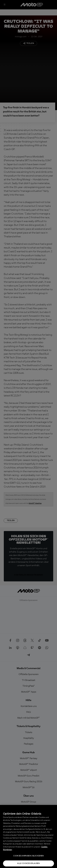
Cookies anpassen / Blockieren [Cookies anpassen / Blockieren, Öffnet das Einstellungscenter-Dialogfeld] (28, 856)
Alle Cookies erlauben (28, 863)
